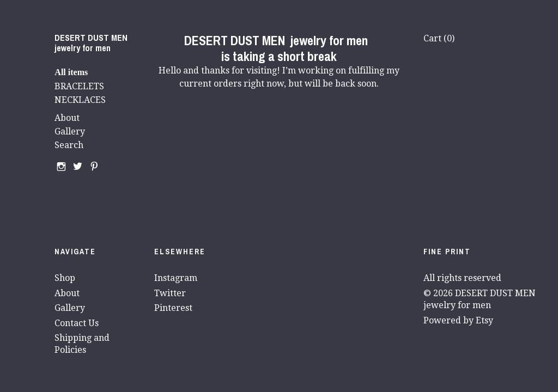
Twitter (170, 293)
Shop (65, 278)
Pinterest (173, 308)
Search (69, 145)
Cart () (439, 38)
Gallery (70, 131)
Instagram (176, 278)
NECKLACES (80, 100)
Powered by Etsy (458, 320)
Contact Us (77, 323)
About (67, 118)
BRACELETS (79, 86)
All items (71, 72)
